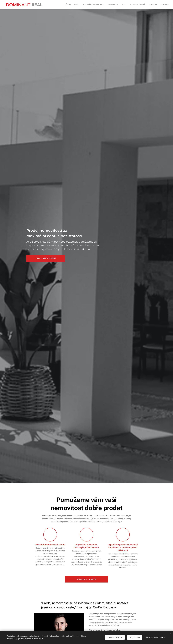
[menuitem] (73, 5)
